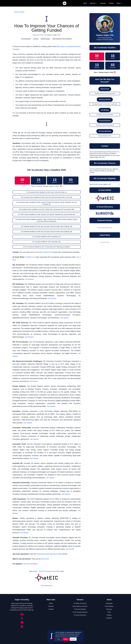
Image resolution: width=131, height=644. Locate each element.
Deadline (109, 618)
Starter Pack (105, 89)
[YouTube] (22, 622)
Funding (36, 39)
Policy (59, 639)
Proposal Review (105, 121)
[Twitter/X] (22, 618)
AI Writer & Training (80, 603)
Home (85, 3)
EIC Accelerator (26, 39)
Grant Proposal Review (80, 612)
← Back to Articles (18, 12)
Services (94, 3)
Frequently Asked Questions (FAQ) (49, 554)
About (119, 3)
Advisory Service (105, 99)
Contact (111, 3)
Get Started (29, 279)
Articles (109, 615)
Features (109, 609)
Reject (66, 639)
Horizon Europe (45, 39)
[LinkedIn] (22, 614)
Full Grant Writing (80, 609)
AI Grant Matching (105, 131)
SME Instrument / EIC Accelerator (62, 39)
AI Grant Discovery (80, 615)
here (48, 152)
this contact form (46, 252)
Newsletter (109, 603)
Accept (73, 639)
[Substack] (22, 627)
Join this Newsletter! (30, 564)
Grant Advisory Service (80, 606)
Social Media (109, 606)
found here (45, 559)
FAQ (109, 612)
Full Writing (105, 110)
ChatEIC (29, 257)
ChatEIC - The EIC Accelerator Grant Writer (46, 571)
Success (103, 3)
